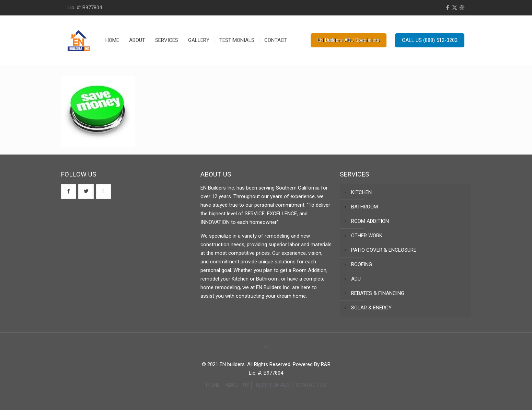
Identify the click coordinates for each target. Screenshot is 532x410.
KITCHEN (361, 192)
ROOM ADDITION (370, 221)
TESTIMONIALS (273, 385)
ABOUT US (237, 385)
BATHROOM (365, 207)
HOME (213, 385)
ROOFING (362, 264)
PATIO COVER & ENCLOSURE (384, 250)
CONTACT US (311, 385)
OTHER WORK (367, 236)
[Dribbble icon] (462, 8)
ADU (356, 279)
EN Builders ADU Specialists (349, 40)
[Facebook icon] (447, 8)
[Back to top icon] (266, 347)
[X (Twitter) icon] (455, 8)
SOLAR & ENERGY (371, 308)
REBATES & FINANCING (378, 293)
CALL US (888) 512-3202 (430, 40)
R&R (326, 364)
